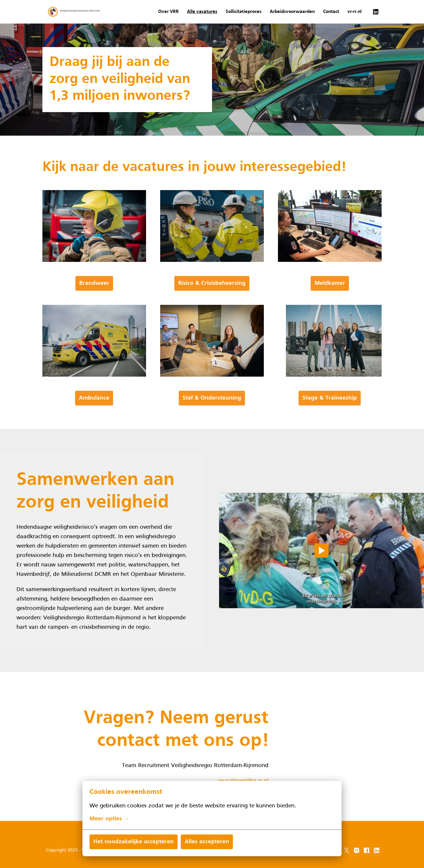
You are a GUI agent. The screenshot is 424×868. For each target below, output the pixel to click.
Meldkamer (330, 283)
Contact (331, 12)
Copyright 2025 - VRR (68, 850)
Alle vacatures (202, 12)
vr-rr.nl (355, 12)
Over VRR (168, 12)
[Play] (322, 551)
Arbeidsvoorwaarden (292, 12)
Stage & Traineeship (330, 398)
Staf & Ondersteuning (212, 398)
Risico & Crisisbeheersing (212, 283)
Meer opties (109, 819)
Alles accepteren (207, 842)
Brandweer (94, 283)
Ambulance (94, 398)
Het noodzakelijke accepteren (134, 842)
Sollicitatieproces (244, 12)
